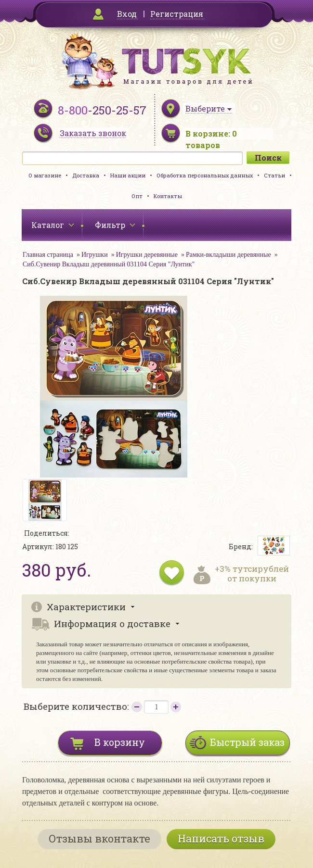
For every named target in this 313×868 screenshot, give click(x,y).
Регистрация (177, 14)
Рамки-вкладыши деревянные (228, 255)
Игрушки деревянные (147, 255)
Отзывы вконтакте (99, 838)
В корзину (120, 742)
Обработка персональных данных (205, 175)
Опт (137, 196)
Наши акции (128, 175)
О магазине (45, 175)
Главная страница (48, 255)
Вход (127, 14)
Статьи (274, 175)
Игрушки (95, 255)
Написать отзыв (221, 838)
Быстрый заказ (247, 742)
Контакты (168, 196)
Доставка (86, 175)
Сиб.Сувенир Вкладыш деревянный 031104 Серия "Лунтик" (109, 264)
